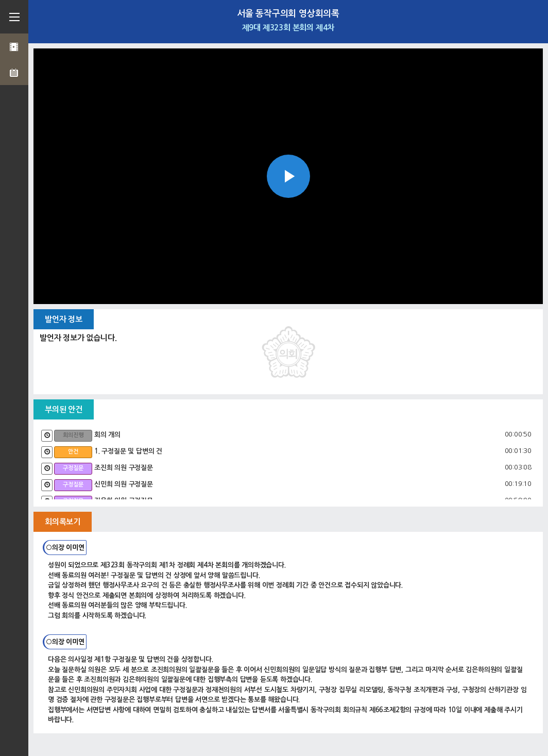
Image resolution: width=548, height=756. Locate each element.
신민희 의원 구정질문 (124, 484)
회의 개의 (107, 435)
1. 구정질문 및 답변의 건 (128, 451)
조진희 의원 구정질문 (124, 468)
